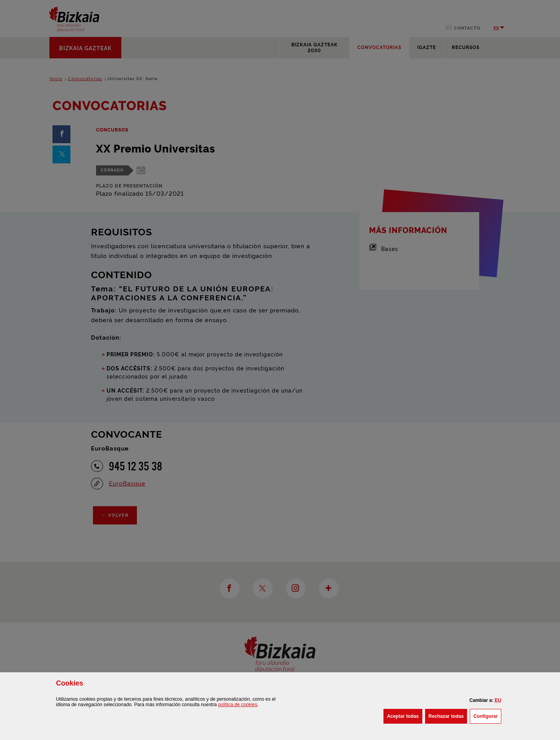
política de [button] (238, 705)
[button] (498, 700)
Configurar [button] (487, 715)
